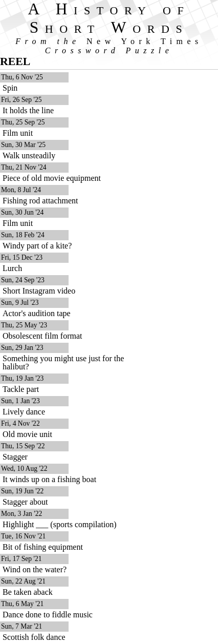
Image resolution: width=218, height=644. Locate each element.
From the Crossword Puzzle (109, 46)
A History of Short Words (109, 18)
